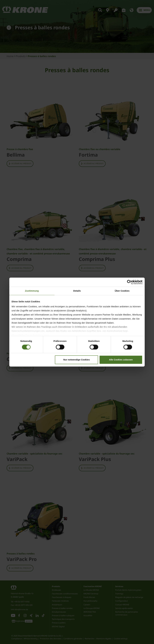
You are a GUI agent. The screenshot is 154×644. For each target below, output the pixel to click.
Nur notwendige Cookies (77, 360)
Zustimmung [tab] (32, 291)
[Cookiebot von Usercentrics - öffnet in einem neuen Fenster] (129, 282)
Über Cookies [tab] (122, 291)
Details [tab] (77, 291)
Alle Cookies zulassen (121, 360)
